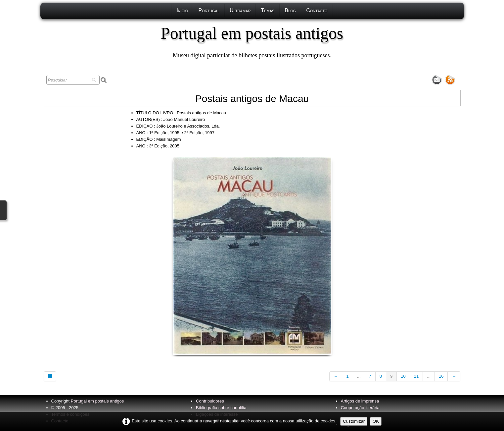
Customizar (354, 421)
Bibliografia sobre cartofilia (221, 408)
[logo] (252, 41)
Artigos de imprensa (360, 401)
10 (403, 376)
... (359, 376)
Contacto (317, 10)
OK (376, 421)
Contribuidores (210, 401)
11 (416, 376)
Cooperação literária (360, 408)
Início (182, 10)
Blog (290, 10)
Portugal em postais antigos (97, 401)
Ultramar (240, 10)
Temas (268, 10)
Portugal (209, 10)
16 (441, 376)
